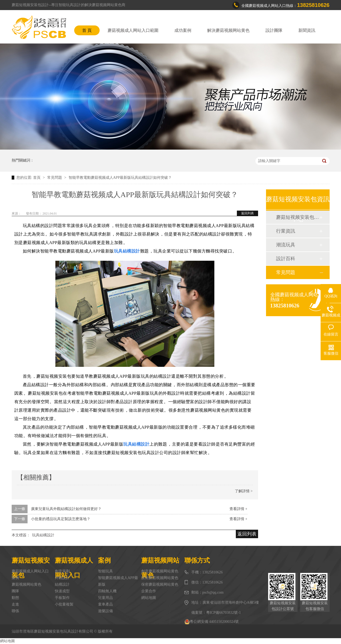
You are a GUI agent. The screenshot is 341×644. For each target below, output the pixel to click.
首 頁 (87, 30)
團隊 (15, 591)
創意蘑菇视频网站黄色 (160, 571)
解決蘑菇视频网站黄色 (228, 30)
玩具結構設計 (43, 535)
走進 (15, 604)
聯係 (15, 611)
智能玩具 (105, 571)
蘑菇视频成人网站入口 (30, 571)
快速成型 (62, 591)
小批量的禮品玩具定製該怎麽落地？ (61, 519)
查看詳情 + (238, 509)
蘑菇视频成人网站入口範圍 (133, 30)
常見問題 (55, 178)
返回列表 (247, 213)
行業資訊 (286, 231)
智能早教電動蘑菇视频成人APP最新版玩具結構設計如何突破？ (120, 178)
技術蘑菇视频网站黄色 (160, 578)
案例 (15, 578)
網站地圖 (149, 598)
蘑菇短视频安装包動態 (298, 217)
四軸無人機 (107, 591)
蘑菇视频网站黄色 (26, 584)
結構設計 (62, 584)
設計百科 (286, 259)
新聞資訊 (307, 30)
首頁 (37, 178)
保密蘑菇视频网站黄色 (160, 584)
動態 (15, 598)
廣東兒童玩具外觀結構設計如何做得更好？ (66, 509)
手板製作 (62, 598)
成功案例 (183, 30)
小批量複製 (64, 604)
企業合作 (149, 591)
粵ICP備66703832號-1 (223, 613)
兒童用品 (105, 598)
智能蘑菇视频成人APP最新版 (118, 581)
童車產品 (105, 604)
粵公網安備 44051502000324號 (212, 622)
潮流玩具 (286, 245)
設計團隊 (274, 30)
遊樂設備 (105, 611)
